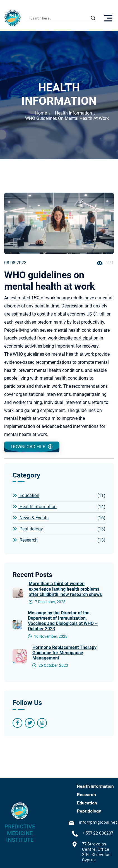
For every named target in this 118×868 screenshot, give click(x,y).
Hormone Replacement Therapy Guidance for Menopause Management (64, 653)
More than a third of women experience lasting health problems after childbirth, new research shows (65, 589)
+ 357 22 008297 (92, 834)
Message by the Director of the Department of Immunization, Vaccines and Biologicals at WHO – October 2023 (63, 621)
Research (59, 540)
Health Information (74, 113)
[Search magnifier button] (93, 18)
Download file (32, 447)
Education (59, 496)
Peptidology (59, 529)
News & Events (59, 518)
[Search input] (59, 18)
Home (41, 113)
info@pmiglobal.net (92, 823)
